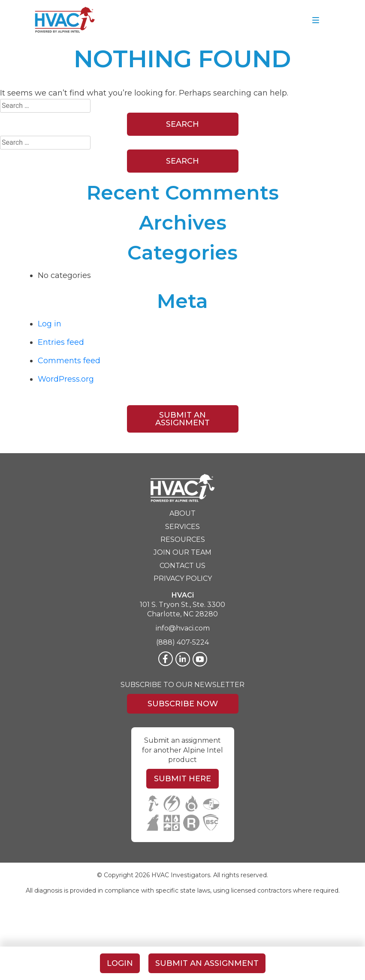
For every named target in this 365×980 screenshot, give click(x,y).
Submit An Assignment (182, 419)
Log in (50, 324)
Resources (183, 539)
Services (182, 527)
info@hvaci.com (183, 628)
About (182, 513)
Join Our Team (182, 552)
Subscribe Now (183, 704)
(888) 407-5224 (182, 642)
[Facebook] (166, 659)
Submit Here (182, 779)
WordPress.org (66, 379)
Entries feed (61, 342)
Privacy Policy (183, 578)
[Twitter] (200, 659)
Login (120, 963)
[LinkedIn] (183, 659)
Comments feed (69, 361)
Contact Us (182, 566)
